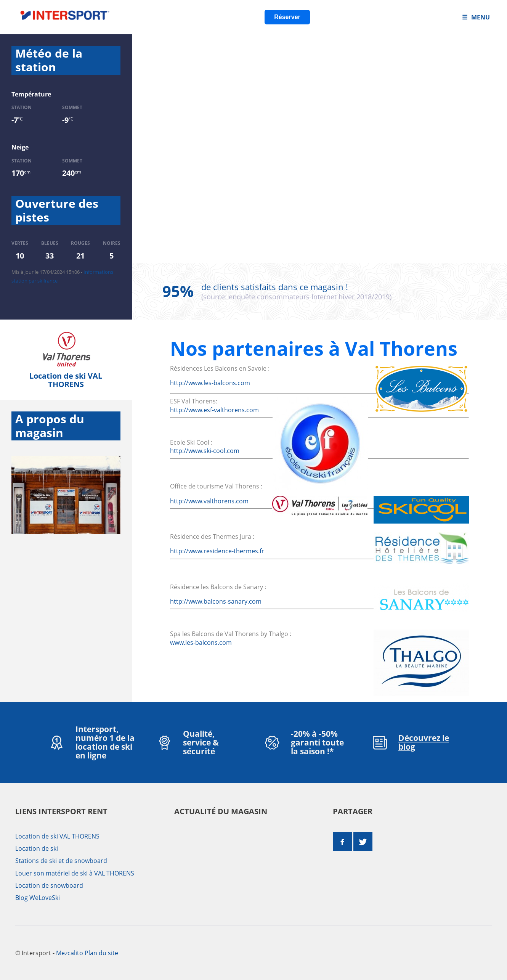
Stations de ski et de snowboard (61, 861)
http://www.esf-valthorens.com (214, 410)
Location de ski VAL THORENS (66, 380)
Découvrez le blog (424, 742)
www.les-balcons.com (201, 643)
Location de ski (37, 848)
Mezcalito (70, 953)
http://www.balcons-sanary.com (216, 601)
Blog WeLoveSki (38, 898)
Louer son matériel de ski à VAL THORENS (75, 873)
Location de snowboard (49, 885)
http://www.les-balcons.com (210, 383)
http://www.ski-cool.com (205, 451)
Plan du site (101, 953)
